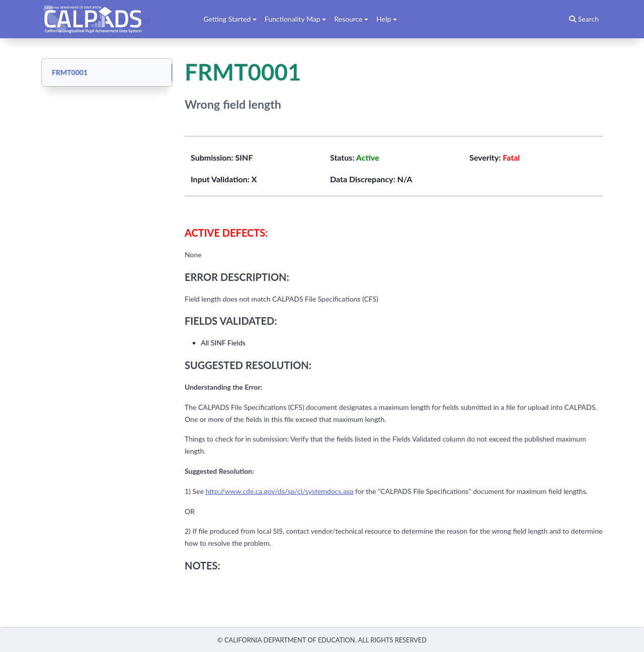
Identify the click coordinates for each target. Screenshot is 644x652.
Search (584, 19)
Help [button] (384, 19)
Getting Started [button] (227, 19)
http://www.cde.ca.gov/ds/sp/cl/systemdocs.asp (279, 491)
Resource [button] (348, 19)
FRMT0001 (70, 72)
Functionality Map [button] (293, 19)
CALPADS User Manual (100, 19)
